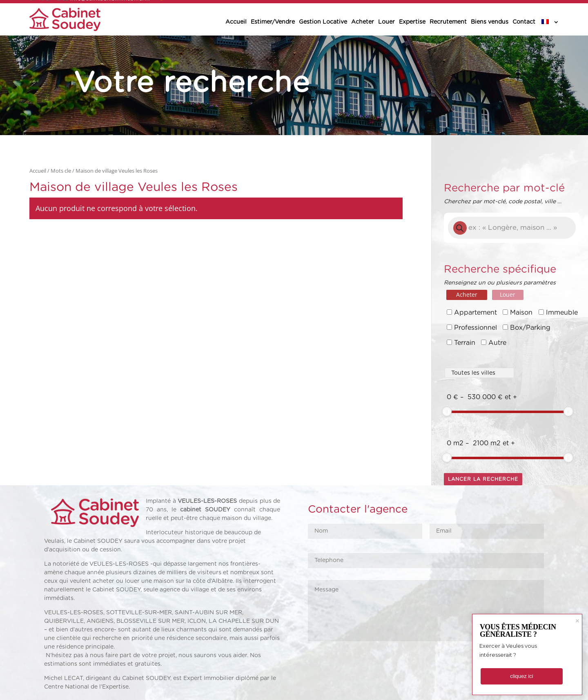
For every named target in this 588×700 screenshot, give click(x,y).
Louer (386, 22)
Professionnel (476, 328)
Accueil (236, 22)
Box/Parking (530, 328)
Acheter (363, 22)
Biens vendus (490, 22)
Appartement (476, 313)
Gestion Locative (323, 22)
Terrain (465, 343)
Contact (524, 22)
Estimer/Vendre (273, 22)
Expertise (412, 22)
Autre (497, 343)
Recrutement (448, 22)
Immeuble (562, 313)
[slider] (447, 411)
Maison (521, 313)
